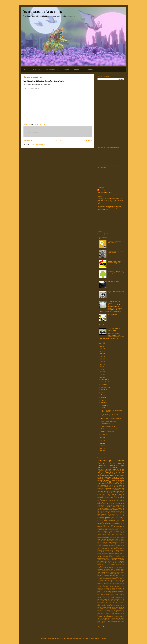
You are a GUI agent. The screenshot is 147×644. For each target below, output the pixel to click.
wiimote (122, 618)
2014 (101, 377)
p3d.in (121, 522)
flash (99, 482)
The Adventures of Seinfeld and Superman (110, 571)
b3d (113, 488)
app (114, 477)
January (104, 435)
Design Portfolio (53, 70)
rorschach (114, 609)
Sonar (120, 568)
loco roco (111, 520)
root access (100, 609)
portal (121, 490)
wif (110, 504)
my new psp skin (112, 315)
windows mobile (111, 469)
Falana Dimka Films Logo (108, 426)
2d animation (116, 504)
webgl (101, 476)
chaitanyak (114, 480)
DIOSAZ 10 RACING (110, 546)
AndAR (111, 531)
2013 (101, 438)
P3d (115, 561)
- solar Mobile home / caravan (112, 528)
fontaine (106, 596)
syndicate (115, 523)
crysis (122, 511)
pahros (99, 607)
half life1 (100, 599)
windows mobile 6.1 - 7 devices (107, 620)
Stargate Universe (117, 507)
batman (102, 480)
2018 (101, 367)
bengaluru (100, 510)
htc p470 (120, 599)
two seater (100, 525)
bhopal (99, 588)
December (104, 379)
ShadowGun (107, 566)
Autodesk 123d (118, 491)
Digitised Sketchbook (117, 549)
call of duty (119, 510)
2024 (101, 351)
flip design (106, 482)
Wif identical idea (108, 585)
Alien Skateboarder (105, 325)
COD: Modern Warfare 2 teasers (116, 539)
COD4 (105, 539)
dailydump (100, 591)
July (103, 392)
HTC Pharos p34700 (117, 555)
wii (112, 526)
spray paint (100, 614)
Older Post (87, 140)
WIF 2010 (120, 579)
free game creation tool (116, 596)
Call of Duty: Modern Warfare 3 (110, 542)
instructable (119, 517)
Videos (67, 70)
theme (120, 502)
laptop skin (103, 520)
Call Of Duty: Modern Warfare (106, 541)
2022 (101, 356)
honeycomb (101, 517)
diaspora (112, 591)
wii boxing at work (105, 618)
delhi (103, 514)
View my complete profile (105, 193)
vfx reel (106, 617)
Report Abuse (103, 627)
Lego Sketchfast (106, 424)
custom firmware (115, 513)
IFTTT (105, 463)
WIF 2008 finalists (111, 579)
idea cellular (108, 499)
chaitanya (106, 496)
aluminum (112, 508)
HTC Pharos (109, 467)
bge (122, 587)
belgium (120, 508)
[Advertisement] (111, 113)
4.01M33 (105, 531)
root (121, 500)
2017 (101, 369)
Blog (26, 70)
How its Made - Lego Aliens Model (111, 418)
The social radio (102, 508)
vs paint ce (108, 525)
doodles (116, 474)
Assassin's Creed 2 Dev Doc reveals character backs (110, 533)
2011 (101, 443)
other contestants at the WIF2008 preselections (110, 606)
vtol (121, 525)
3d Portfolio (37, 70)
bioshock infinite (109, 510)
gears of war (111, 598)
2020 (101, 362)
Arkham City (119, 531)
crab (117, 511)
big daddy (106, 588)
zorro (99, 484)
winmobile (104, 621)
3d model (119, 471)
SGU (109, 565)
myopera (106, 522)
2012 (101, 440)
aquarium (109, 474)
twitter (120, 477)
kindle (103, 519)
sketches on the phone (103, 612)
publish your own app (108, 607)
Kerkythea (110, 557)
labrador (115, 602)
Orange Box (108, 561)
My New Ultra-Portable (105, 560)
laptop (109, 519)
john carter (108, 602)
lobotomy (101, 604)
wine (118, 620)
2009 (101, 448)
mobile (109, 490)
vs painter (116, 525)
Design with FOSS (106, 549)
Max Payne (101, 507)
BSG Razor (110, 538)
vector (105, 504)
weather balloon (119, 617)
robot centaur (119, 607)
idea (115, 601)
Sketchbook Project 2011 (109, 568)
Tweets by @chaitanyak (104, 234)
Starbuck (100, 569)
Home (58, 140)
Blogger (104, 638)
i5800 (106, 601)
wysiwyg (100, 528)
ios (98, 519)
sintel (106, 610)
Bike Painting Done (113, 281)
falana (113, 593)
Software (108, 507)
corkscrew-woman (111, 590)
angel (121, 494)
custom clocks (103, 513)
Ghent (110, 552)
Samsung (100, 488)
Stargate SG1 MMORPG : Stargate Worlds (114, 569)
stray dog (114, 614)
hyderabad (100, 601)
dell (121, 480)
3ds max (109, 487)
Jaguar (99, 557)
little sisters (121, 602)
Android (112, 465)
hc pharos (106, 599)
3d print (119, 472)
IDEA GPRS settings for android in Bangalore (114, 262)
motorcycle (109, 471)
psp (110, 485)
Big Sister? (117, 538)
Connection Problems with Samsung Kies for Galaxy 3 (116, 272)
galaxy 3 (100, 499)
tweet (123, 615)
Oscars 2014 (105, 407)
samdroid (100, 523)
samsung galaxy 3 (117, 482)
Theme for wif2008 (108, 574)
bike (108, 480)
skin (115, 485)
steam (99, 477)
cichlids (118, 496)
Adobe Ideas (109, 491)
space (120, 485)
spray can (120, 612)
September (105, 387)
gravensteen (119, 598)
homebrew (113, 599)
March (103, 403)
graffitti (122, 514)
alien (102, 471)
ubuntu (100, 479)
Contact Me (88, 70)
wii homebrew (115, 618)
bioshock (115, 484)
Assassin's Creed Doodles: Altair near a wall (110, 534)
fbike (121, 497)
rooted (108, 609)
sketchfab (102, 461)
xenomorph (100, 487)
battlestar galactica (114, 587)
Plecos (117, 563)
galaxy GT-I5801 (101, 598)
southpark (113, 612)
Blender (120, 461)
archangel (106, 587)
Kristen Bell (118, 557)
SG (104, 565)
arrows (99, 496)
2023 (101, 354)
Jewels (104, 557)
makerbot (122, 499)
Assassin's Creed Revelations (105, 536)
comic (112, 511)
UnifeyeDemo (115, 576)
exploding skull (106, 593)
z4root (119, 621)
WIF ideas (100, 580)
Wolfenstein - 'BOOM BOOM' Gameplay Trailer (109, 415)
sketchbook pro (110, 476)
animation (107, 488)
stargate (107, 614)
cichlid (112, 496)
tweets (101, 617)
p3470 (115, 490)
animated (107, 477)
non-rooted (114, 522)
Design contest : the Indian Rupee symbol (115, 252)
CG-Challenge (118, 487)
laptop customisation (119, 519)
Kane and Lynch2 (117, 505)
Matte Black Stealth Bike (118, 558)
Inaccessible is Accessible (42, 12)
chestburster (100, 590)
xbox (109, 621)
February (104, 405)
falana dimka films (112, 497)
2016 (101, 372)
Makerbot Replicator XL (108, 431)
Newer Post (28, 140)
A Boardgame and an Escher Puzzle (114, 329)
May (103, 397)
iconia (111, 601)
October (104, 385)
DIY (119, 467)
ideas (115, 499)
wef (98, 618)
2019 (101, 364)
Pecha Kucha (109, 563)
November (104, 382)
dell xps (106, 591)
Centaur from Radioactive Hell (110, 429)
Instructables (107, 484)
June (103, 395)
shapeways (100, 502)
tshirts (118, 615)
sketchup (119, 476)
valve (99, 504)
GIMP (109, 505)
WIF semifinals (109, 580)
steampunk (100, 491)
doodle (104, 485)
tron (121, 523)
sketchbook (108, 523)
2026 (101, 346)
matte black (119, 604)
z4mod (114, 621)
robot (122, 474)
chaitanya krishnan (117, 588)
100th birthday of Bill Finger (109, 421)
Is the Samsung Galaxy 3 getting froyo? (115, 242)
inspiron (120, 601)
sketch (99, 472)
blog (121, 484)
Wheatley (106, 583)
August (103, 390)
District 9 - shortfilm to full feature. (105, 550)
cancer (106, 511)
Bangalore (101, 474)
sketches (109, 472)
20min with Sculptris (114, 530)
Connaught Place (109, 544)
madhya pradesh (110, 604)
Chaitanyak (103, 190)
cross (120, 590)
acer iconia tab (112, 494)
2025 (101, 349)
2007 (101, 453)
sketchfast (108, 502)
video (111, 617)
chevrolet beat (120, 488)
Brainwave (114, 493)
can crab (100, 511)
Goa (115, 552)
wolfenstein (119, 526)
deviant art (102, 490)
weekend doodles (102, 526)
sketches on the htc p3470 (116, 610)
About (76, 70)
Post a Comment (33, 132)
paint (109, 500)
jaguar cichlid (101, 602)
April (103, 400)
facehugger (110, 514)
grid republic (104, 516)
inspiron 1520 (110, 517)
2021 (101, 359)
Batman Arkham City (103, 493)
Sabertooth (115, 565)
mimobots (102, 500)
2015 (101, 375)
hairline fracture (117, 516)
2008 (101, 451)
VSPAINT (100, 469)
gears (117, 514)
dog (99, 485)
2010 (101, 446)
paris (115, 500)
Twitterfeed (107, 576)
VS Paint (121, 469)
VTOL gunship (114, 577)
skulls (115, 502)
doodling (118, 591)
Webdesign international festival (114, 479)
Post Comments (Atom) (39, 144)
